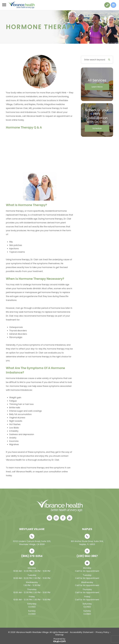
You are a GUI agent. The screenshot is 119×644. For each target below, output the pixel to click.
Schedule (97, 128)
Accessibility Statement (82, 632)
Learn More (97, 87)
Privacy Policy (102, 632)
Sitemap (59, 635)
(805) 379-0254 (32, 556)
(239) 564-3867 (87, 556)
